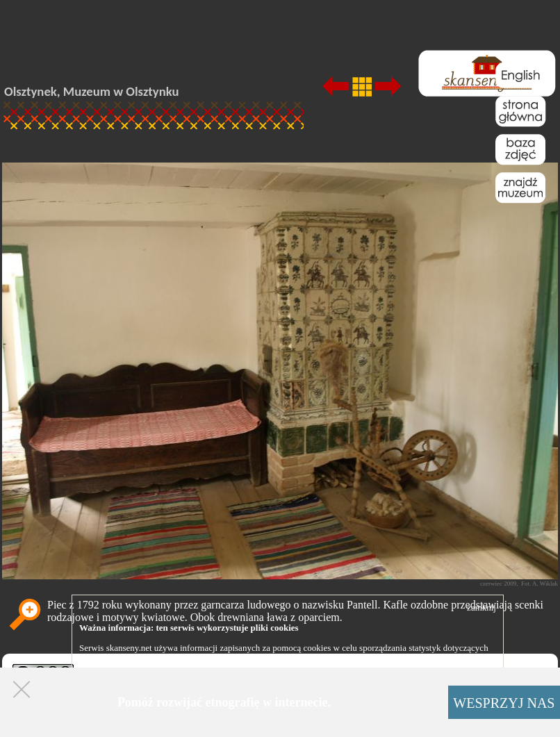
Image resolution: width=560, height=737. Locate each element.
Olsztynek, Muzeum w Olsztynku (92, 91)
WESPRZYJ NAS (504, 703)
